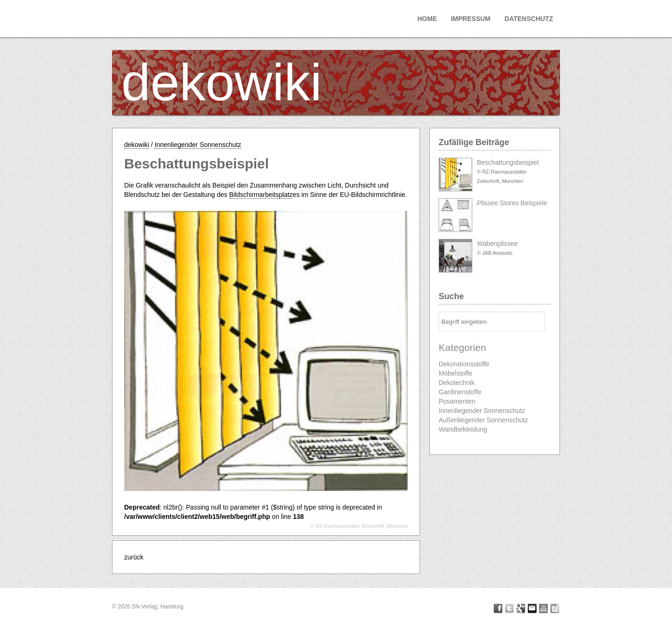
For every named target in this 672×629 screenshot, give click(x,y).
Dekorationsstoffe (464, 364)
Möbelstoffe (455, 373)
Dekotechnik (457, 383)
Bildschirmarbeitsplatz (261, 195)
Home (427, 19)
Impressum (471, 19)
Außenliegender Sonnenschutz (483, 420)
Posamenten (457, 401)
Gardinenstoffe (460, 392)
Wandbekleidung (463, 429)
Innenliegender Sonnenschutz (198, 145)
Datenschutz (529, 19)
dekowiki (222, 82)
